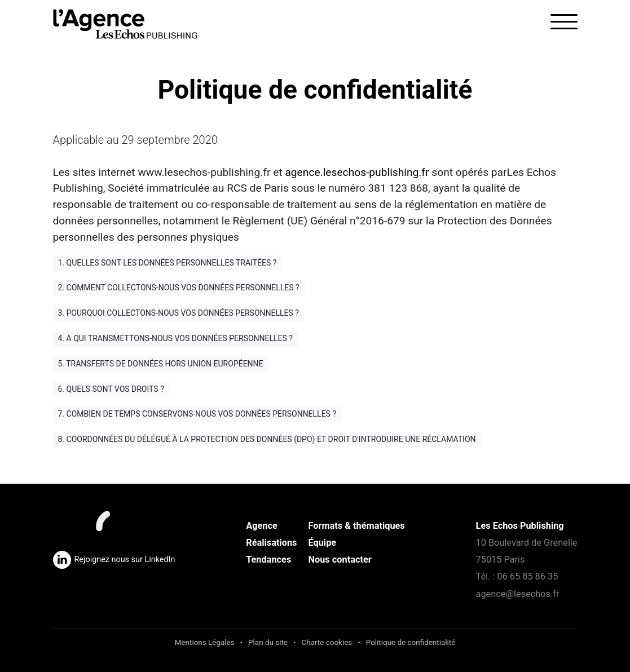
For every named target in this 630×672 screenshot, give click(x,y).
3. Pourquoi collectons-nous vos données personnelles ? (179, 313)
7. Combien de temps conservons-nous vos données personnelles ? (197, 414)
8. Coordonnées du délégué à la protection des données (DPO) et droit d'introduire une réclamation (267, 439)
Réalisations (271, 543)
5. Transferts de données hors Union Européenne (161, 364)
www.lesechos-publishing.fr (204, 172)
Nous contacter (340, 560)
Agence (262, 526)
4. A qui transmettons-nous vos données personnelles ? (175, 338)
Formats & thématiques (357, 526)
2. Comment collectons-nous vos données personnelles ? (179, 288)
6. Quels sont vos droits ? (111, 389)
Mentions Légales (205, 642)
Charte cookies (327, 642)
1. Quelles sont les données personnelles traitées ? (168, 263)
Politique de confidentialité (411, 642)
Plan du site (268, 642)
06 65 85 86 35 (527, 576)
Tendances (268, 560)
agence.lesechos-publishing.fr (357, 172)
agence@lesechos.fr (518, 594)
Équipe (323, 543)
